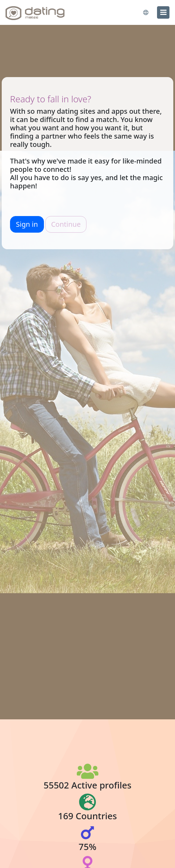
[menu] (163, 12)
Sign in (27, 224)
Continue (66, 224)
